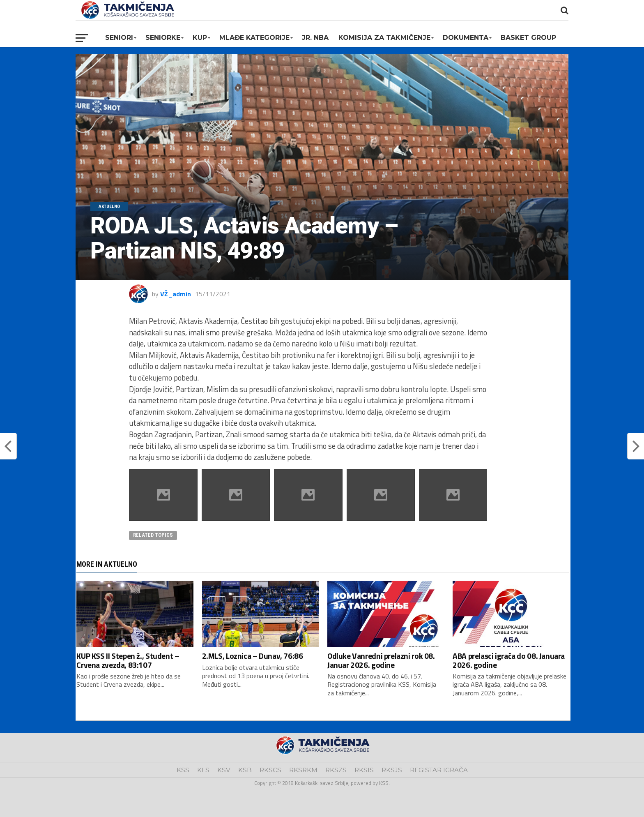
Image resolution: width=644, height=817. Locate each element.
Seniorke (163, 38)
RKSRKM (303, 770)
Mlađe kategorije (254, 38)
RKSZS (336, 770)
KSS (183, 770)
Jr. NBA (315, 38)
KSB (245, 770)
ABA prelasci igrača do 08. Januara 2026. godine (509, 660)
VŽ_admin (176, 294)
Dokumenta (466, 38)
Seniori (119, 38)
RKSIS (364, 770)
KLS (203, 770)
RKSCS (270, 770)
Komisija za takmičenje (384, 38)
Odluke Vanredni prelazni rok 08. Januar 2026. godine (381, 660)
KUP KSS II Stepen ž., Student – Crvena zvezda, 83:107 (128, 660)
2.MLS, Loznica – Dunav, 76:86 (253, 656)
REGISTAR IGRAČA (439, 770)
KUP (200, 38)
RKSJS (392, 770)
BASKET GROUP (528, 38)
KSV (224, 770)
